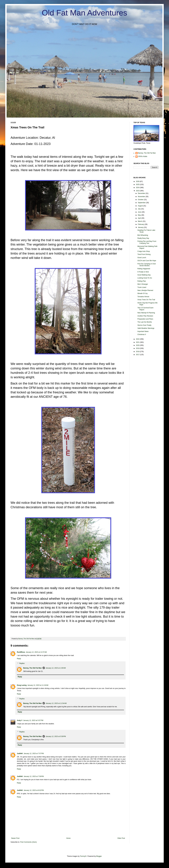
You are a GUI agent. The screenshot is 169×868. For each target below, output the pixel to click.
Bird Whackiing (143, 235)
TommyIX (83, 856)
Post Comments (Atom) (28, 842)
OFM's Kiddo (143, 156)
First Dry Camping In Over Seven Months (147, 265)
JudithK (20, 754)
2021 (138, 342)
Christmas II (142, 334)
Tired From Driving (144, 254)
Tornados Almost (143, 297)
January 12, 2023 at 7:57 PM (34, 754)
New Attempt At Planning (146, 313)
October (141, 200)
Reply (19, 659)
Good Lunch (142, 258)
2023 (138, 191)
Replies (22, 663)
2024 (138, 188)
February (141, 224)
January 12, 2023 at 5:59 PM (56, 736)
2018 (138, 352)
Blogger (99, 856)
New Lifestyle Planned (145, 290)
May (140, 215)
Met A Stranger (143, 284)
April (140, 218)
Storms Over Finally (144, 325)
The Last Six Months (145, 322)
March (140, 221)
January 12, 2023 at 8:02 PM (34, 790)
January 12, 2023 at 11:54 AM (56, 703)
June (140, 212)
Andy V (20, 720)
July (139, 209)
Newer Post (15, 838)
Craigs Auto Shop (144, 251)
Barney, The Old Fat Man (32, 668)
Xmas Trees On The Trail (146, 300)
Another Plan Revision (145, 316)
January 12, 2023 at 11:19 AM (38, 685)
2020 (138, 345)
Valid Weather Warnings (146, 328)
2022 (138, 339)
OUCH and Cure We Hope (147, 261)
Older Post (121, 838)
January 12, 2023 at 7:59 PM (34, 776)
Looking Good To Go (145, 278)
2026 (138, 181)
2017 (138, 355)
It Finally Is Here (143, 272)
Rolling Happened (144, 269)
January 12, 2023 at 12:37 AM (36, 652)
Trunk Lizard (142, 287)
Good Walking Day (144, 275)
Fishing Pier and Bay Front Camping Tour (147, 242)
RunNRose (21, 652)
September (142, 203)
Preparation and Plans (145, 319)
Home (68, 838)
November (142, 197)
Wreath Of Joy (142, 293)
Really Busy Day (143, 238)
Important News (143, 331)
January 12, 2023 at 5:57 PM (33, 720)
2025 (138, 185)
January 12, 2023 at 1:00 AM (56, 668)
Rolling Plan (142, 281)
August (141, 206)
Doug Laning (22, 685)
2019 (138, 348)
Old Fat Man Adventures (85, 13)
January (141, 227)
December (142, 193)
